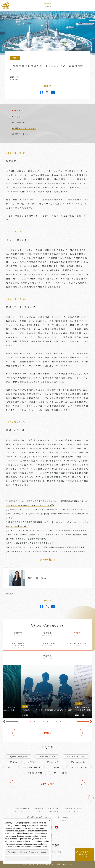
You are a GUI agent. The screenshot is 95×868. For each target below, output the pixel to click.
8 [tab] (61, 722)
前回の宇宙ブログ (15, 390)
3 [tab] (39, 722)
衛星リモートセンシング (26, 128)
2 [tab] (35, 722)
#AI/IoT (55, 767)
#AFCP (32, 762)
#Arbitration (61, 773)
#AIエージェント (79, 767)
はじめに (19, 117)
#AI (10, 767)
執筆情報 (47, 657)
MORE (47, 733)
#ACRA (13, 762)
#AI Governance (32, 767)
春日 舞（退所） (38, 578)
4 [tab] (43, 722)
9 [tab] (65, 722)
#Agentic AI (53, 762)
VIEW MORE (47, 784)
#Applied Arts (35, 773)
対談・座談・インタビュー (18, 646)
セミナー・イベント (77, 645)
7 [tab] (56, 722)
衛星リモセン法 (22, 134)
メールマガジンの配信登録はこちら (84, 854)
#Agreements (78, 762)
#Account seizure (76, 756)
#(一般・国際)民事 (19, 756)
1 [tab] (30, 722)
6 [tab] (52, 722)
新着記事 (47, 634)
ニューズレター (47, 645)
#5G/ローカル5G (47, 756)
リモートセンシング (24, 122)
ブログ (77, 634)
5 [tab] (48, 722)
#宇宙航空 (14, 79)
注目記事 (18, 634)
